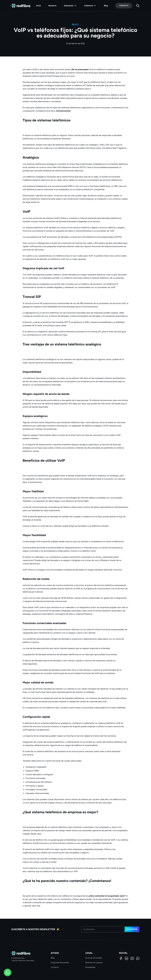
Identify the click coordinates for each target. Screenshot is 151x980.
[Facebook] (121, 958)
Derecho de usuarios (94, 963)
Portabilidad (90, 967)
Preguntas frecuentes (60, 963)
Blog (106, 6)
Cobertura (90, 6)
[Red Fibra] (21, 6)
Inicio (38, 6)
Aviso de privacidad (94, 958)
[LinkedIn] (126, 958)
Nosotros (52, 6)
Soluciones (70, 6)
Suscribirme (132, 929)
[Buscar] (138, 6)
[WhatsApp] (138, 958)
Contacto (124, 6)
